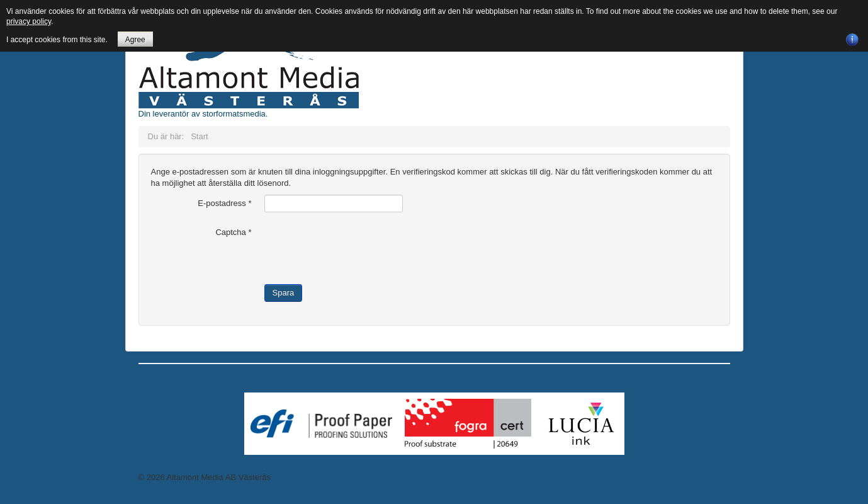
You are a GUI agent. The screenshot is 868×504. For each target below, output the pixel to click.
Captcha (233, 232)
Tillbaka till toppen (697, 477)
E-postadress (224, 203)
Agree (135, 40)
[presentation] (360, 248)
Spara (284, 293)
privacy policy (29, 21)
